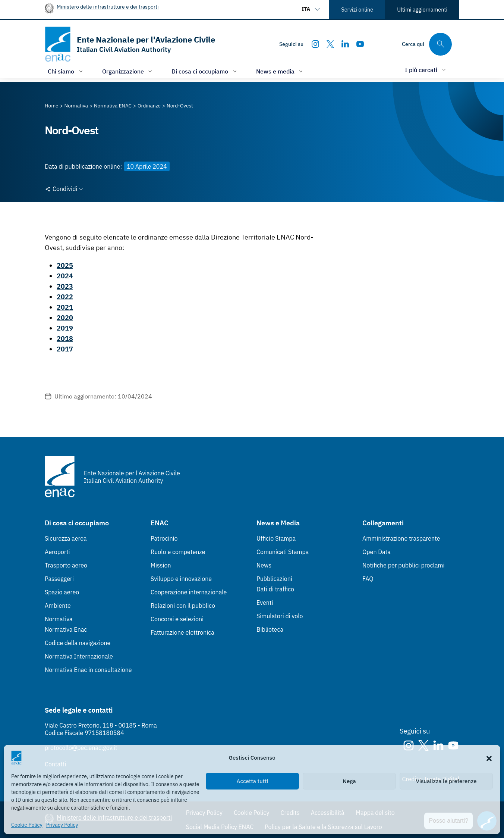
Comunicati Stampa (283, 552)
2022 (65, 297)
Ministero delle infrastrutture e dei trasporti (108, 7)
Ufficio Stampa (276, 538)
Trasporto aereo (66, 565)
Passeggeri (59, 579)
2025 (65, 265)
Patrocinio (164, 538)
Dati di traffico (275, 589)
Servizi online (357, 10)
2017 (65, 349)
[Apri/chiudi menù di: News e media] (280, 71)
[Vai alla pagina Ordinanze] (149, 106)
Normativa (59, 619)
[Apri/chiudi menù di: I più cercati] (426, 70)
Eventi (265, 603)
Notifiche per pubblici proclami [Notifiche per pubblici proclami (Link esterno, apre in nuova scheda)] (403, 565)
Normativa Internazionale (79, 656)
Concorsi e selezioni (177, 619)
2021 (65, 307)
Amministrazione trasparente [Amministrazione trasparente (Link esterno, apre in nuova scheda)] (401, 538)
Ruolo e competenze (178, 552)
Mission (161, 565)
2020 (65, 318)
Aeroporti (57, 552)
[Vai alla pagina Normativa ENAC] (113, 106)
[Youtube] (360, 44)
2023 (65, 286)
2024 (65, 276)
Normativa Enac (66, 629)
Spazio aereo (62, 592)
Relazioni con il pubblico (183, 606)
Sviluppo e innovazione (181, 579)
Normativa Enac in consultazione (88, 670)
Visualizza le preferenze (446, 781)
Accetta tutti (253, 781)
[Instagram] (315, 44)
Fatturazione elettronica (182, 632)
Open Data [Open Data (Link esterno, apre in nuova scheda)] (377, 552)
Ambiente (58, 606)
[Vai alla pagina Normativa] (76, 106)
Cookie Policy (27, 825)
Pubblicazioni (274, 579)
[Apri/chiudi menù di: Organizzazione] (128, 71)
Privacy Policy (62, 825)
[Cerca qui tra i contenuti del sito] (427, 44)
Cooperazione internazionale (189, 592)
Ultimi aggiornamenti (422, 10)
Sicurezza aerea (66, 538)
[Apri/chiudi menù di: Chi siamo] (66, 71)
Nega (349, 781)
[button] (489, 758)
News (264, 565)
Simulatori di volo (280, 616)
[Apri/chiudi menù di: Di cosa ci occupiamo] (205, 71)
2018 (65, 339)
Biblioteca (270, 629)
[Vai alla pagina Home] (52, 106)
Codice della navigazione (78, 643)
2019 (65, 328)
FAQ (368, 579)
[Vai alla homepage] (130, 44)
